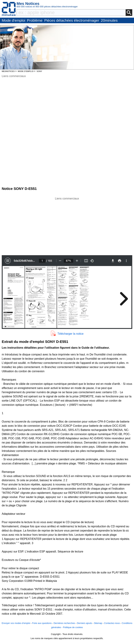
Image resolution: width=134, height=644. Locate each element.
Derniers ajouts (84, 623)
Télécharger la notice (70, 334)
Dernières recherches (64, 623)
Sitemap (98, 623)
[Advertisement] (67, 225)
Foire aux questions (42, 623)
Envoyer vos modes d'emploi (16, 623)
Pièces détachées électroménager (72, 20)
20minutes (109, 20)
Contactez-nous (112, 623)
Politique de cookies (73, 627)
